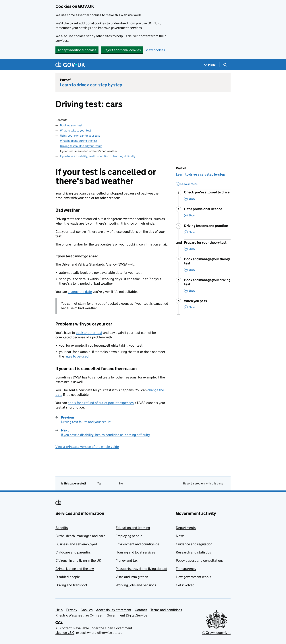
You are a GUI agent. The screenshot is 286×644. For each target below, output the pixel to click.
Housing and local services (135, 552)
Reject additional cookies (122, 50)
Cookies (87, 610)
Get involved (185, 585)
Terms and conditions (166, 610)
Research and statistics (193, 552)
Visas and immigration (132, 577)
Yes (103, 483)
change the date (80, 292)
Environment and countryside (137, 544)
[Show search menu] (225, 65)
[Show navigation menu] (210, 65)
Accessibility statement (114, 610)
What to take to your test (76, 130)
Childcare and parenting (74, 552)
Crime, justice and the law (75, 569)
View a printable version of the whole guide (87, 447)
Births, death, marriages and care (80, 536)
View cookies (155, 50)
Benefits (62, 528)
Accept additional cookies (77, 50)
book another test (89, 333)
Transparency (186, 569)
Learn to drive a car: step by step (91, 85)
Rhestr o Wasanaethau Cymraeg (79, 615)
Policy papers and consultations (200, 560)
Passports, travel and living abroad (141, 569)
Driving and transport (71, 585)
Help (59, 610)
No (125, 483)
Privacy (72, 610)
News (180, 536)
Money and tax (127, 560)
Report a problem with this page (203, 483)
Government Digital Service (127, 615)
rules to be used (77, 356)
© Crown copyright (216, 633)
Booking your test (71, 125)
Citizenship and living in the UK (78, 560)
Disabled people (68, 577)
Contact (141, 610)
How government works (194, 577)
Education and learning (133, 528)
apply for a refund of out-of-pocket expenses (101, 403)
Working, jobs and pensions (136, 585)
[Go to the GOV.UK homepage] (70, 65)
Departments (186, 528)
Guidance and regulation (194, 544)
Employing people (129, 536)
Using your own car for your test (80, 136)
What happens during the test (79, 141)
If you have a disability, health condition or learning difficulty (98, 156)
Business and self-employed (76, 544)
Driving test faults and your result (81, 146)
